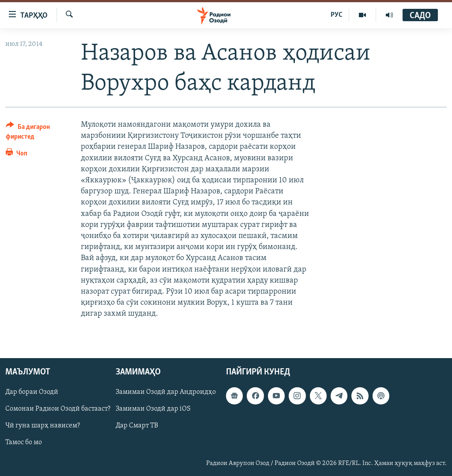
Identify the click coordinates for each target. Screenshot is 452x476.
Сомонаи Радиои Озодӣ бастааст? (58, 409)
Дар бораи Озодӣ (32, 393)
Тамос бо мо (24, 443)
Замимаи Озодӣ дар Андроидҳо (166, 393)
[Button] (38, 133)
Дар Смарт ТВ (137, 426)
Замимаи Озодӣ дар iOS (153, 409)
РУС (337, 15)
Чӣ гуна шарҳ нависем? (43, 426)
